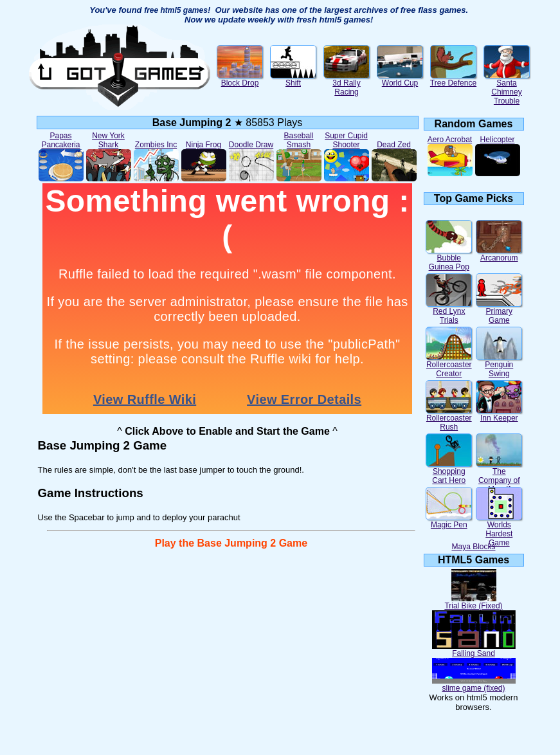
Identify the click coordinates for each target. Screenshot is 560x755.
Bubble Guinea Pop (449, 259)
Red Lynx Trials (449, 312)
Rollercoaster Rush (449, 419)
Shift (293, 79)
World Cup (400, 79)
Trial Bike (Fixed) (473, 602)
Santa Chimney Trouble (507, 88)
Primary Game (499, 312)
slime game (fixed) (474, 685)
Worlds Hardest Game (499, 530)
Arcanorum (499, 254)
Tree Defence (453, 79)
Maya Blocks (473, 547)
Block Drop (240, 79)
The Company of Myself (499, 477)
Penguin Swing (499, 366)
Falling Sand (474, 650)
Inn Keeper (499, 414)
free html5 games (176, 10)
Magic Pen (449, 521)
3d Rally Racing (347, 84)
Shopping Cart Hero (449, 472)
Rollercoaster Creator (449, 366)
